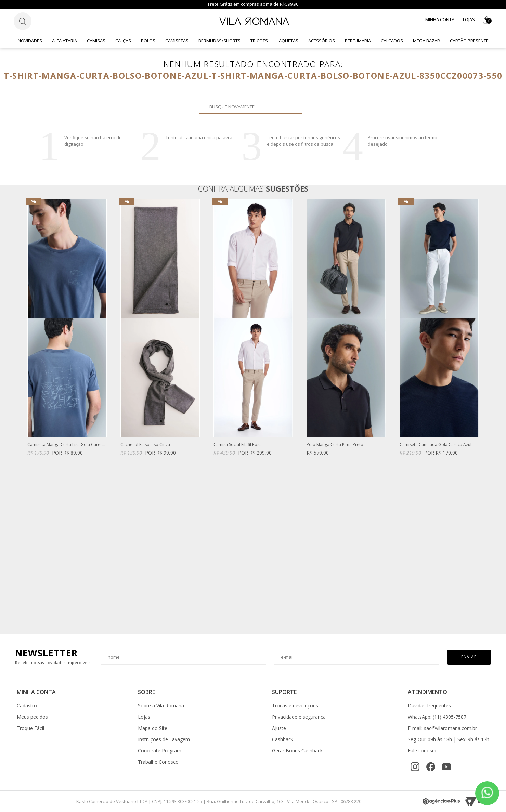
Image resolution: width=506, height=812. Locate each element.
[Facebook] (431, 767)
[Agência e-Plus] (441, 801)
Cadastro (27, 706)
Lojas (469, 19)
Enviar (469, 657)
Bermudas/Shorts (219, 41)
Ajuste (279, 728)
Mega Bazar (426, 41)
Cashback (283, 739)
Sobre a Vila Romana (161, 706)
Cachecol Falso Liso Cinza (145, 445)
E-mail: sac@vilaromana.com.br (442, 728)
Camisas (96, 41)
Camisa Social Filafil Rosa (238, 445)
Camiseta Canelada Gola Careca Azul (436, 445)
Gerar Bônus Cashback (297, 751)
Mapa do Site (153, 728)
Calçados (392, 41)
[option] (67, 334)
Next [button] (479, 414)
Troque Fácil (30, 728)
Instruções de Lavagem (164, 739)
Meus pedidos (32, 717)
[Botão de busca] (23, 21)
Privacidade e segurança (299, 717)
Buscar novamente (293, 107)
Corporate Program (160, 751)
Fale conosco (423, 751)
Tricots (259, 41)
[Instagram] (415, 767)
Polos (148, 41)
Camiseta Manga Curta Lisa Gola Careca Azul (66, 445)
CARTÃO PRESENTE (469, 41)
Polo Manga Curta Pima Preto (335, 445)
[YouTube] (446, 767)
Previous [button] (27, 414)
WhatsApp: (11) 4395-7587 (437, 717)
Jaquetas (288, 41)
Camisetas (177, 41)
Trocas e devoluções (295, 706)
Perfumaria (358, 41)
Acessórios (322, 41)
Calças (123, 41)
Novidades (30, 41)
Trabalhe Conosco (158, 762)
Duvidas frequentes (429, 706)
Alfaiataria (64, 41)
